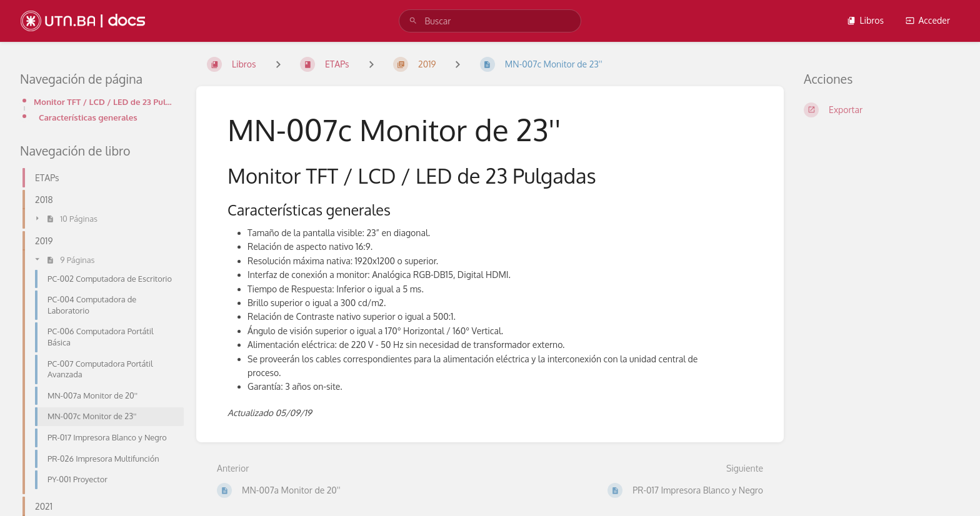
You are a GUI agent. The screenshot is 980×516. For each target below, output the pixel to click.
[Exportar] (882, 110)
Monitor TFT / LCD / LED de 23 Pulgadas (105, 102)
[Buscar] (413, 21)
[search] (490, 21)
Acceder (928, 20)
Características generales (88, 117)
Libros (865, 20)
